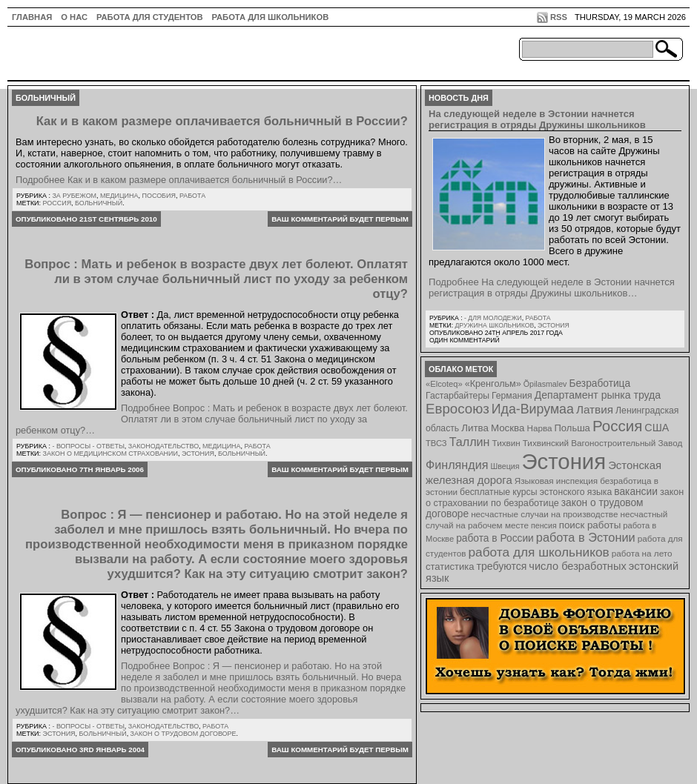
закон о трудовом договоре (184, 734)
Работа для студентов (149, 17)
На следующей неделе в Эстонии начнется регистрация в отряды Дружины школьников (537, 119)
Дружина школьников (494, 325)
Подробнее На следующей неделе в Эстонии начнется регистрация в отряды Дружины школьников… (552, 288)
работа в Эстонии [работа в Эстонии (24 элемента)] (586, 537)
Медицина (119, 196)
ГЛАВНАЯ (32, 17)
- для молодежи (493, 318)
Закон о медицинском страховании (110, 454)
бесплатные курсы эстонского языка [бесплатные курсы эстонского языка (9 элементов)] (536, 492)
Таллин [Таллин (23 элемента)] (470, 442)
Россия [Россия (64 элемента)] (617, 426)
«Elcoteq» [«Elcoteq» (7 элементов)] (444, 384)
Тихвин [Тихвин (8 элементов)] (506, 443)
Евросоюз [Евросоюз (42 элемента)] (457, 409)
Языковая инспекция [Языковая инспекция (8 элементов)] (556, 481)
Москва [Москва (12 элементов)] (508, 428)
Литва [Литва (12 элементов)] (475, 428)
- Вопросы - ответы (88, 446)
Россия (57, 203)
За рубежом (74, 196)
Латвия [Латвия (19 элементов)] (595, 409)
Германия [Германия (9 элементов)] (512, 396)
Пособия (158, 196)
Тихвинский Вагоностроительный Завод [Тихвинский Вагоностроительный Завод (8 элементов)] (603, 443)
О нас (74, 17)
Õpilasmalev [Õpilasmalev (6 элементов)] (545, 384)
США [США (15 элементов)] (657, 428)
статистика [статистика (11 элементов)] (450, 567)
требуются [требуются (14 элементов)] (502, 566)
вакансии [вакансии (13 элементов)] (636, 492)
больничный (99, 203)
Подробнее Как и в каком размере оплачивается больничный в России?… (179, 180)
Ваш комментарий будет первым (340, 219)
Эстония (198, 454)
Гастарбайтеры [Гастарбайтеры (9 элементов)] (457, 396)
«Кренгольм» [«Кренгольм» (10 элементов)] (493, 384)
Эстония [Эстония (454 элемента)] (564, 461)
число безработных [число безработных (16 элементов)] (577, 566)
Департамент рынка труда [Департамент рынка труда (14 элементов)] (598, 395)
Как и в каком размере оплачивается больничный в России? (222, 121)
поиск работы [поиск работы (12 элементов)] (590, 525)
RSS (559, 17)
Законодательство (163, 446)
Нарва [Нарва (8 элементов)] (539, 428)
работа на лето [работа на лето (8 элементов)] (642, 553)
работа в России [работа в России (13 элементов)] (495, 538)
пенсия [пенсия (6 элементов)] (544, 525)
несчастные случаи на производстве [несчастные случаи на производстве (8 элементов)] (544, 514)
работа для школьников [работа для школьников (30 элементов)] (539, 552)
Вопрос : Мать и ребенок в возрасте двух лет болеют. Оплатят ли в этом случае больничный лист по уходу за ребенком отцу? (216, 279)
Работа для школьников (271, 17)
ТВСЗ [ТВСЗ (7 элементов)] (436, 443)
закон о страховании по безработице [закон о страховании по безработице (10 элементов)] (555, 498)
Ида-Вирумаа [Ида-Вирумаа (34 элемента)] (533, 409)
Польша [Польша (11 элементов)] (572, 428)
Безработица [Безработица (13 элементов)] (599, 383)
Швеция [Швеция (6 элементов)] (505, 466)
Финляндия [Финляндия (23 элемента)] (457, 465)
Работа (192, 196)
